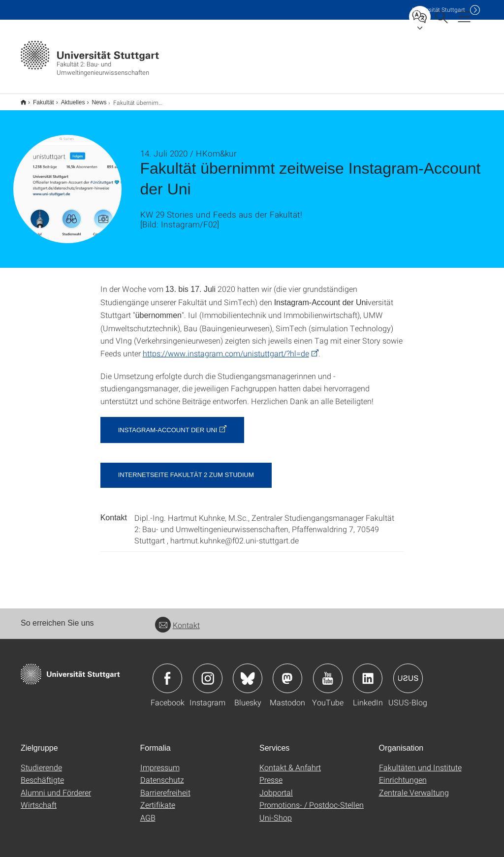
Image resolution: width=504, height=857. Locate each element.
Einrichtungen (403, 773)
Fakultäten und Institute (420, 761)
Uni (439, 10)
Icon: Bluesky (248, 672)
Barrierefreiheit (165, 786)
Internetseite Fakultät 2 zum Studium (186, 468)
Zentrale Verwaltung (414, 786)
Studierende (41, 761)
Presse (271, 773)
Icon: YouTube (328, 672)
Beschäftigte (42, 773)
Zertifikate (158, 798)
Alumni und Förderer (56, 786)
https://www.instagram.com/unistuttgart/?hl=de (226, 347)
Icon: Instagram (208, 672)
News (94, 99)
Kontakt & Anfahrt (290, 761)
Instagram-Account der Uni (168, 424)
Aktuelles (68, 99)
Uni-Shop (276, 811)
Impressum (160, 761)
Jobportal (276, 786)
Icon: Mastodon (287, 672)
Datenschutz (162, 773)
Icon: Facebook (167, 672)
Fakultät (38, 99)
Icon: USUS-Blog (408, 672)
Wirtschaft (39, 798)
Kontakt (177, 619)
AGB (148, 811)
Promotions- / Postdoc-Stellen (312, 798)
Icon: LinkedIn (368, 672)
